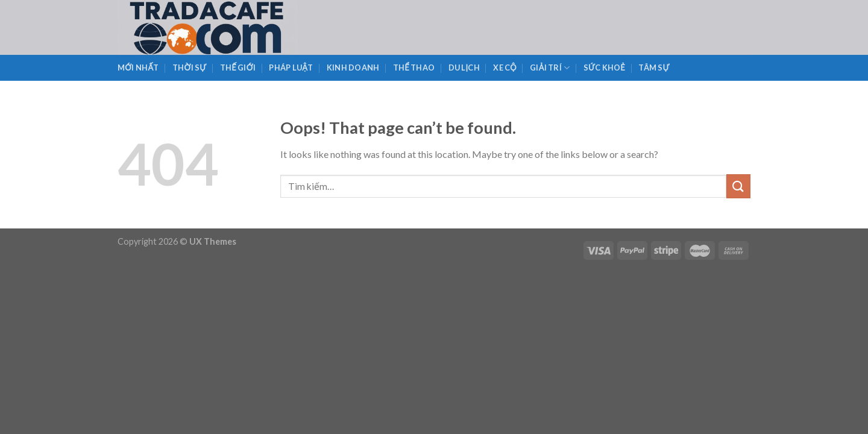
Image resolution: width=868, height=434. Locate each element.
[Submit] (738, 186)
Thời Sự (189, 68)
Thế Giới (238, 68)
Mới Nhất (138, 68)
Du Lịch (464, 68)
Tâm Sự (654, 68)
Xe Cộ (505, 68)
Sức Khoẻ (604, 68)
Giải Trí (550, 68)
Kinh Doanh (353, 68)
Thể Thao (414, 68)
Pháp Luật (291, 68)
